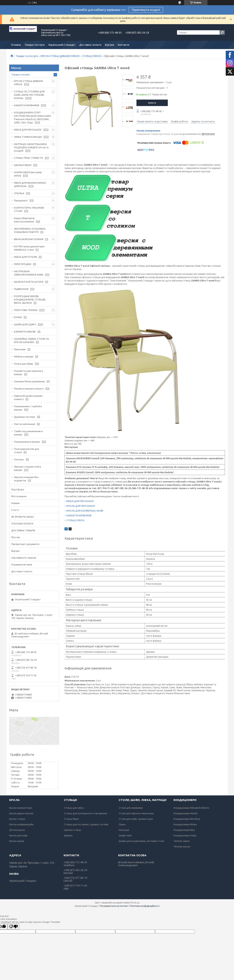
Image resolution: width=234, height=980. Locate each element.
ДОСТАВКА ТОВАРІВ (23, 530)
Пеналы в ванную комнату (29, 389)
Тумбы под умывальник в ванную (28, 433)
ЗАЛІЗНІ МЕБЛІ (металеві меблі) (28, 174)
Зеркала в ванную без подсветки (26, 479)
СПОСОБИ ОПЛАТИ (22, 524)
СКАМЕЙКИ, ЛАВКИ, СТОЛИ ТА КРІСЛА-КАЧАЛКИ (31, 340)
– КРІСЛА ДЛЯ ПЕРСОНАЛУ (80, 506)
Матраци (124, 830)
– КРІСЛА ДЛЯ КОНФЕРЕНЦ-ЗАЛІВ (84, 511)
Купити (152, 103)
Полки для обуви (24, 364)
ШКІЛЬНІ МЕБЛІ (23, 165)
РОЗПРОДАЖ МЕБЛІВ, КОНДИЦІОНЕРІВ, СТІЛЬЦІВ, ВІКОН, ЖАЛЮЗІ (30, 299)
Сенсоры (19, 459)
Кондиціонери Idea (184, 830)
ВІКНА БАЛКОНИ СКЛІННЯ (29, 239)
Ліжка (122, 824)
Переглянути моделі (146, 10)
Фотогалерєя (19, 496)
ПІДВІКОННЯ (21, 289)
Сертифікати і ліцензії (24, 558)
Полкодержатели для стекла (26, 451)
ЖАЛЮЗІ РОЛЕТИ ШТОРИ (29, 282)
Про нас (16, 537)
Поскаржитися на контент (114, 906)
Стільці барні (71, 819)
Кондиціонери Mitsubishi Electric (191, 808)
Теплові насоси (182, 846)
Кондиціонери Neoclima (187, 819)
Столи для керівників (131, 808)
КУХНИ (18, 317)
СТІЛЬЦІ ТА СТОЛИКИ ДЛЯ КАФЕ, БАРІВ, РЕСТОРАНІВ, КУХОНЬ (29, 95)
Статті (15, 510)
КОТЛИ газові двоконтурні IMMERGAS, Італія (29, 248)
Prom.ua (135, 903)
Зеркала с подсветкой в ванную (27, 468)
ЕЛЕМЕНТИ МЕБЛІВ (25, 332)
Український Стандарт (62, 45)
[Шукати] (222, 32)
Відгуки (110, 45)
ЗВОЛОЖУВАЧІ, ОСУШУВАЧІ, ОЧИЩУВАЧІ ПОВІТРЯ (30, 230)
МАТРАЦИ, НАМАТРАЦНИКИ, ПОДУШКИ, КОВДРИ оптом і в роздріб (31, 147)
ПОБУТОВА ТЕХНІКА (26, 310)
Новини (15, 503)
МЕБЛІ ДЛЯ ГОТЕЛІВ (25, 257)
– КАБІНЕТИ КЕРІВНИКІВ (78, 515)
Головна (16, 45)
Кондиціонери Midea (185, 824)
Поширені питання (22, 565)
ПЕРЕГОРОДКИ (23, 264)
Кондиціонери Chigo (185, 835)
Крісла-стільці (17, 819)
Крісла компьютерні (21, 808)
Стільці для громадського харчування (85, 813)
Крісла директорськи (21, 813)
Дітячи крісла (17, 830)
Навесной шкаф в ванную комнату (28, 397)
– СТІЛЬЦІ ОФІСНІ (74, 520)
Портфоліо (18, 489)
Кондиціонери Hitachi (186, 813)
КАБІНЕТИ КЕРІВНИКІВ (27, 105)
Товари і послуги (35, 45)
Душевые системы (25, 417)
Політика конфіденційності (145, 906)
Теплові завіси (182, 841)
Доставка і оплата (90, 45)
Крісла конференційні (21, 824)
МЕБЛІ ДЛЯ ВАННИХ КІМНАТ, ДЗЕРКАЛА (30, 184)
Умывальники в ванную (27, 442)
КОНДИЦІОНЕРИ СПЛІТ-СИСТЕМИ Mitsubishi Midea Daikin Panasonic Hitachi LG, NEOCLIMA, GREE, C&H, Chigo (33, 117)
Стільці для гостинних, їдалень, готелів (86, 824)
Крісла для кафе (18, 835)
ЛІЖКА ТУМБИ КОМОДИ (28, 137)
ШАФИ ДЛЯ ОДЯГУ (25, 324)
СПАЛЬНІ (19, 193)
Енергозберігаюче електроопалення (24, 220)
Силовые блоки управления (29, 381)
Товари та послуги (27, 56)
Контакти (124, 45)
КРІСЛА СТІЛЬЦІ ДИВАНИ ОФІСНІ (60, 56)
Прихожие (20, 349)
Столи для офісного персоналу (136, 813)
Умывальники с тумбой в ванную (28, 408)
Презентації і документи (25, 544)
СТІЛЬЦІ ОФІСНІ (92, 56)
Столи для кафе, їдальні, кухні (136, 819)
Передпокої (21, 200)
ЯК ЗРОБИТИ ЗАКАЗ (22, 517)
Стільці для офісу (74, 808)
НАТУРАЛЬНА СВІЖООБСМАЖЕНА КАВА (29, 273)
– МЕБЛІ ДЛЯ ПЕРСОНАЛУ (79, 501)
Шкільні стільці (72, 830)
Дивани (68, 835)
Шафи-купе (125, 835)
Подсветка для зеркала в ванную (28, 373)
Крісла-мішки (17, 841)
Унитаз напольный (25, 424)
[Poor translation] (13, 927)
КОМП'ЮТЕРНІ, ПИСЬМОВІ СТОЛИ (29, 209)
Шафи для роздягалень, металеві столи (141, 841)
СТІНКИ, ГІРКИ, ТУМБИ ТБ (28, 158)
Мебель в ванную (24, 356)
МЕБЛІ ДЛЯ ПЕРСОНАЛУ (28, 130)
